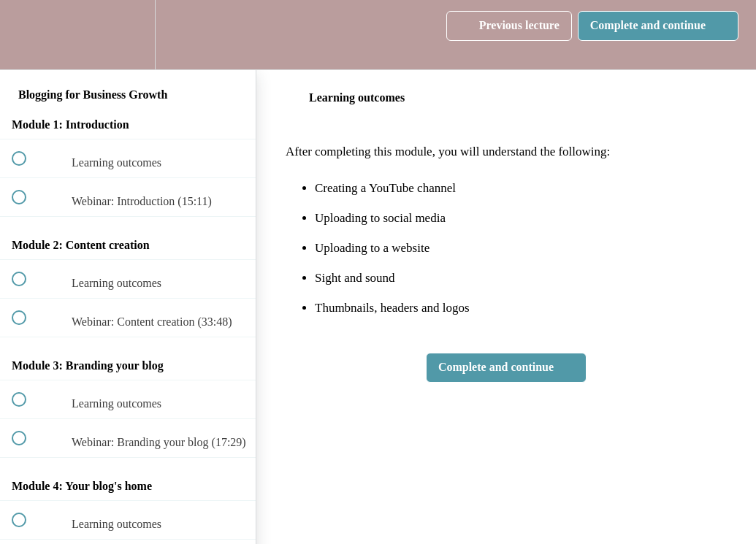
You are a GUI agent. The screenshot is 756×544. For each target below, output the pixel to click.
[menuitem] (128, 35)
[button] (27, 35)
